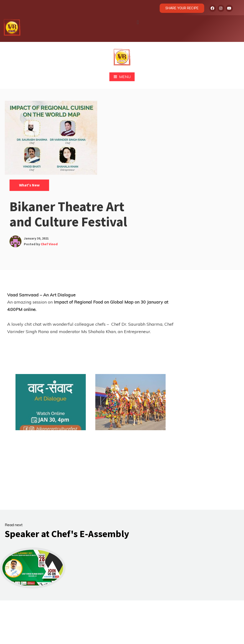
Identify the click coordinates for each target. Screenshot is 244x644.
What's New (29, 185)
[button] (138, 22)
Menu (122, 77)
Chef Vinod (49, 244)
